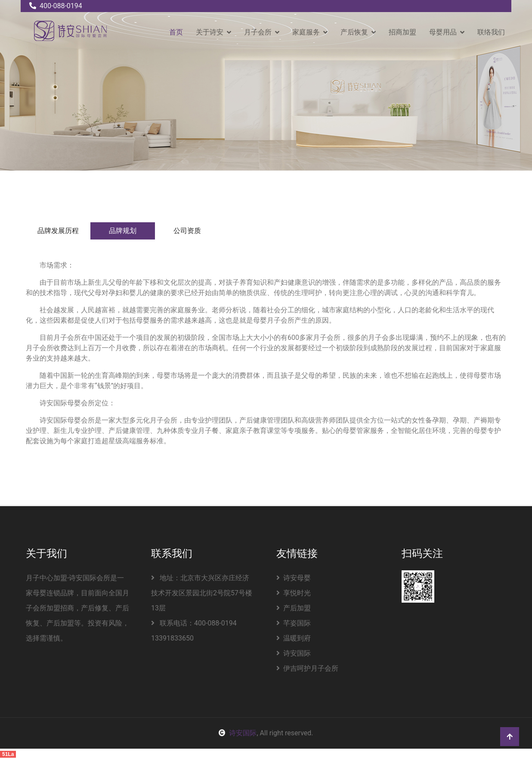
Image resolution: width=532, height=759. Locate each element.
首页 (176, 32)
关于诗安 (210, 32)
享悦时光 (294, 593)
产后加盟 (294, 608)
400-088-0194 (56, 6)
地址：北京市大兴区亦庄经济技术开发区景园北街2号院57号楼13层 (202, 593)
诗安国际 (294, 653)
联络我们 (491, 32)
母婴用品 (443, 32)
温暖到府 (294, 638)
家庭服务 (306, 32)
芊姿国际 (294, 623)
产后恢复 (354, 32)
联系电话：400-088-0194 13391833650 (194, 631)
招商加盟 (402, 32)
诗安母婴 (294, 578)
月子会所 (258, 32)
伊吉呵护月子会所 (307, 668)
